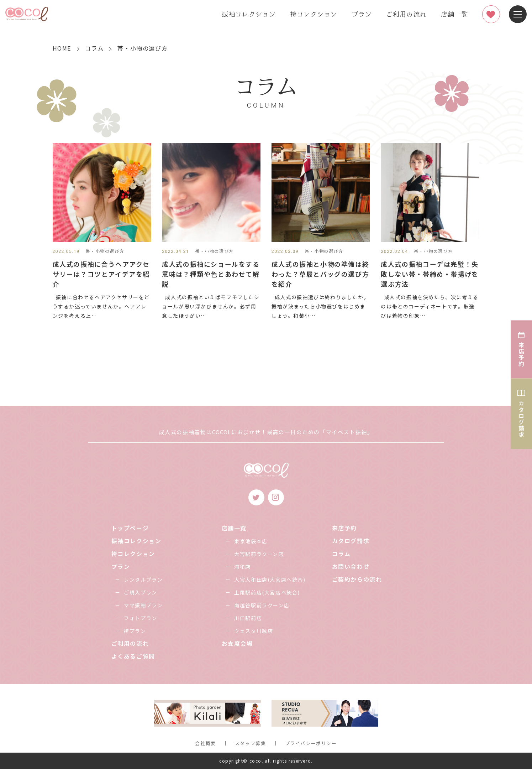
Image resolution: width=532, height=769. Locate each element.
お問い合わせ (351, 566)
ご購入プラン (141, 592)
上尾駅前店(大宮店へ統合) (267, 592)
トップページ (130, 528)
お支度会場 (237, 643)
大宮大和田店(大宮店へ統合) (270, 580)
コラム (341, 554)
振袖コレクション (249, 14)
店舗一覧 (454, 14)
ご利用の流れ (406, 14)
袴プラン (135, 631)
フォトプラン (141, 618)
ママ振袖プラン (143, 605)
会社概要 (205, 743)
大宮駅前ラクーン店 (259, 554)
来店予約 (344, 528)
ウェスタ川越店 (254, 631)
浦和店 (243, 567)
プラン (362, 14)
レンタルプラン (143, 580)
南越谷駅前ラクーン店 (262, 605)
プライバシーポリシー (311, 743)
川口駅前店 (248, 618)
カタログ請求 (351, 541)
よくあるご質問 (133, 656)
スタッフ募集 (251, 743)
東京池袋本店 (251, 541)
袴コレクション (314, 14)
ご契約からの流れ (357, 579)
